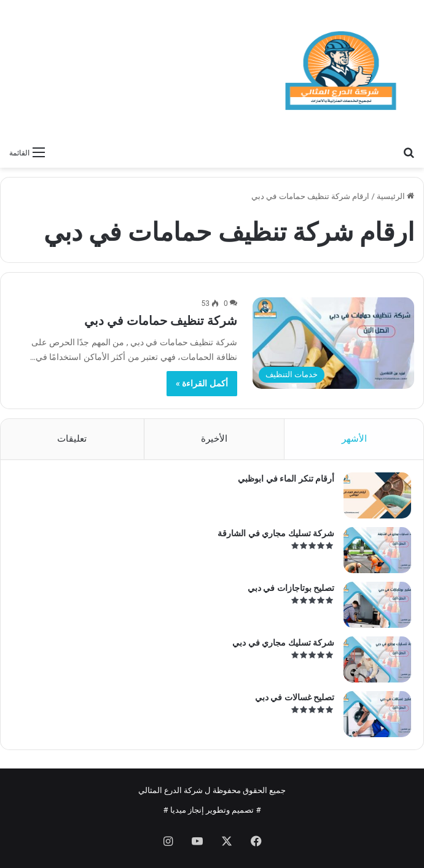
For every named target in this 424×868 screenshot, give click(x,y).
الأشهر (354, 439)
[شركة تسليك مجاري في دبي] (377, 659)
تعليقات (72, 439)
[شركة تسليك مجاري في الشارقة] (377, 550)
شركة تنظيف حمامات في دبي (161, 321)
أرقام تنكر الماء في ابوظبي (286, 479)
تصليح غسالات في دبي (295, 697)
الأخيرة (214, 439)
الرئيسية (395, 196)
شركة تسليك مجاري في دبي (283, 643)
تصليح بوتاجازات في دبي (291, 588)
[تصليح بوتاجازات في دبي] (377, 605)
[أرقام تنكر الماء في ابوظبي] (377, 495)
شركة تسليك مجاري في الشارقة (276, 533)
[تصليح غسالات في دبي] (377, 714)
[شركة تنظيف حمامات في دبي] (333, 343)
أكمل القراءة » (202, 383)
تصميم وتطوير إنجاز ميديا (212, 810)
